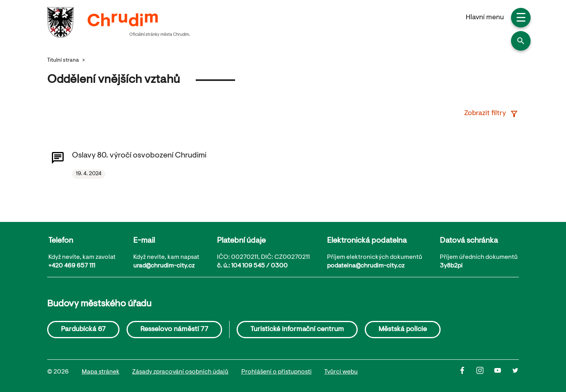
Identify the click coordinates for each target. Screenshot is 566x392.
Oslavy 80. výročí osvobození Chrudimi (139, 156)
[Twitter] (515, 372)
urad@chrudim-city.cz (164, 266)
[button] (521, 41)
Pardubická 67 (83, 330)
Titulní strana (63, 60)
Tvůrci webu (341, 372)
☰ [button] (521, 19)
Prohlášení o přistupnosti (277, 372)
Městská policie (403, 330)
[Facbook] (468, 372)
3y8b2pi (451, 266)
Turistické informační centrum (297, 330)
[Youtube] (503, 372)
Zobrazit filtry (492, 114)
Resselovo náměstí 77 (174, 330)
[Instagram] (485, 372)
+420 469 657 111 (72, 266)
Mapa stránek (101, 372)
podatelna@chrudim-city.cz (366, 266)
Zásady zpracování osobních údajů (180, 372)
